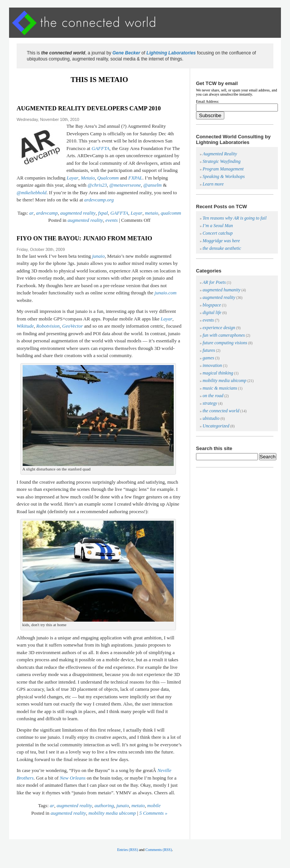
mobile (154, 805)
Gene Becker (126, 53)
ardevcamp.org (99, 200)
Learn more (213, 184)
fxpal (103, 213)
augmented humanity (222, 290)
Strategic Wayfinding (222, 161)
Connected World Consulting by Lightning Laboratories (233, 139)
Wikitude (25, 326)
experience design (219, 328)
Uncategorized (216, 426)
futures (209, 350)
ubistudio (211, 418)
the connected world (221, 411)
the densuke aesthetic (222, 248)
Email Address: (207, 101)
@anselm (152, 185)
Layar (73, 178)
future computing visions (225, 343)
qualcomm (171, 213)
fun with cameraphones (224, 335)
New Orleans (72, 778)
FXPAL (135, 178)
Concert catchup (218, 233)
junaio (98, 256)
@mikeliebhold (32, 193)
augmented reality (78, 213)
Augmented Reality (220, 154)
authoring (104, 805)
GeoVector (73, 326)
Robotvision (48, 326)
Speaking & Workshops (224, 176)
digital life (212, 313)
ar (32, 213)
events (111, 220)
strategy (210, 403)
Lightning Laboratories (171, 53)
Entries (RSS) (127, 850)
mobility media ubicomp (112, 813)
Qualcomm (108, 178)
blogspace (212, 305)
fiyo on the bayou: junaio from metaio (84, 238)
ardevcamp (47, 213)
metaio (152, 213)
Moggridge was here (221, 241)
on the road (213, 396)
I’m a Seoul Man (218, 226)
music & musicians (220, 388)
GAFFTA (100, 148)
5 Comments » (153, 813)
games (209, 358)
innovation (212, 365)
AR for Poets (214, 282)
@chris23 (97, 185)
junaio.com (165, 293)
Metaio (88, 178)
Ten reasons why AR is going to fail (235, 218)
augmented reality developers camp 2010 (89, 108)
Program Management (223, 169)
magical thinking (218, 373)
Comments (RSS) (159, 850)
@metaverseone (125, 185)
